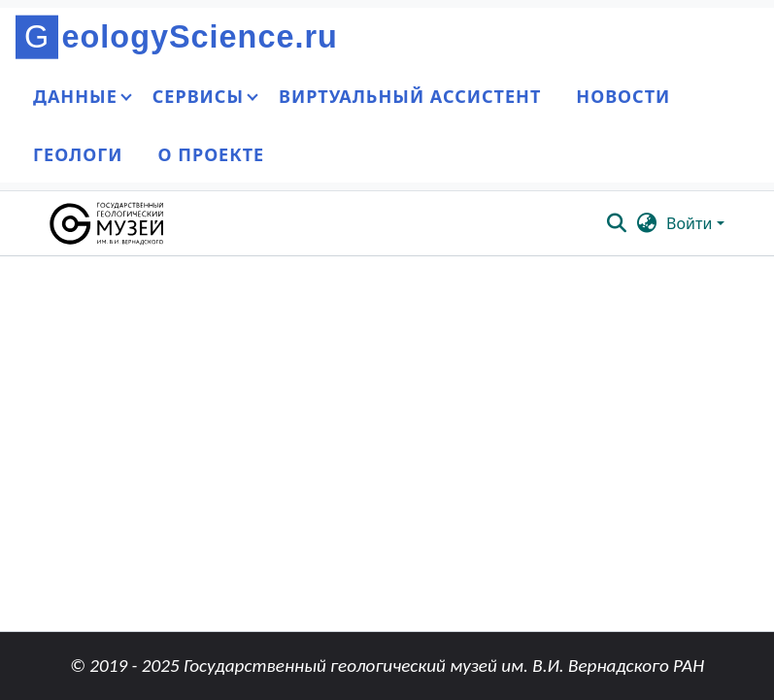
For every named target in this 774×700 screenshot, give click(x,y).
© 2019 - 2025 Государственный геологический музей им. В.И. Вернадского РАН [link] (387, 666)
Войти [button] (691, 223)
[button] (108, 223)
